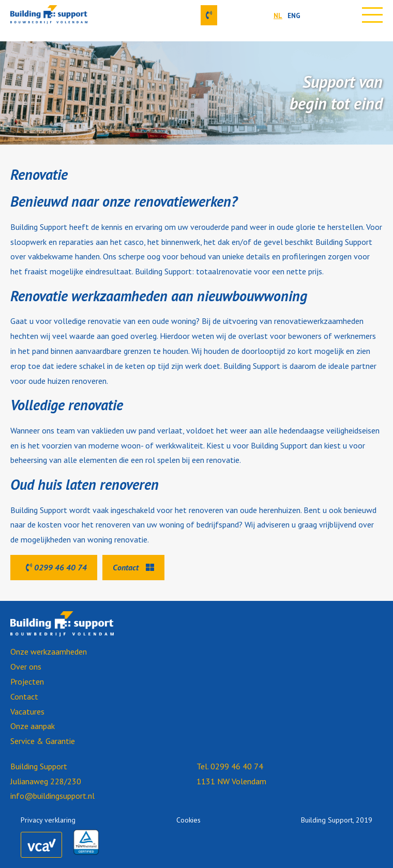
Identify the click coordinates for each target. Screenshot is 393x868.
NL (278, 16)
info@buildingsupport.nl (52, 796)
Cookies (188, 820)
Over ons (26, 667)
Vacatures (27, 711)
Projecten (27, 681)
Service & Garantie (43, 741)
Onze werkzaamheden (49, 652)
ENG (294, 16)
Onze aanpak (33, 726)
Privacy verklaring (48, 820)
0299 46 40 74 (56, 567)
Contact (133, 567)
